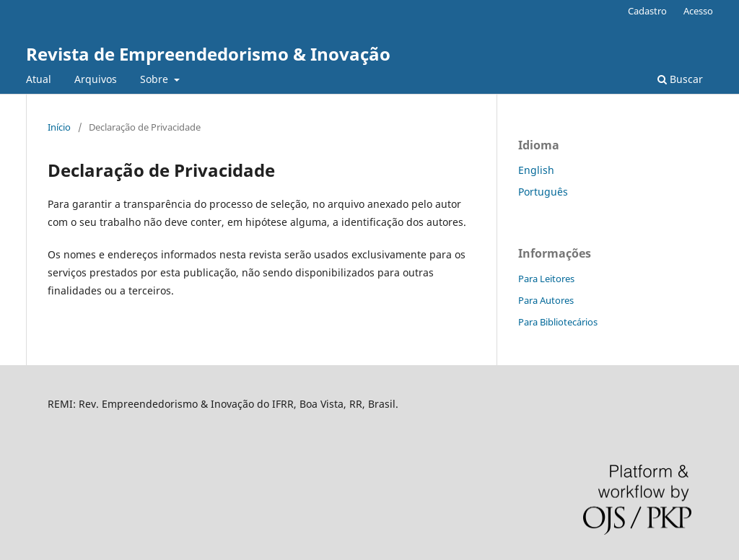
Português (543, 192)
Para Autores (546, 300)
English (536, 170)
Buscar (680, 79)
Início (59, 127)
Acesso (698, 11)
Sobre (156, 79)
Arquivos (96, 79)
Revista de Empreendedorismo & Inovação (208, 54)
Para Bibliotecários (558, 322)
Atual (39, 79)
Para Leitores (546, 279)
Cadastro (647, 11)
